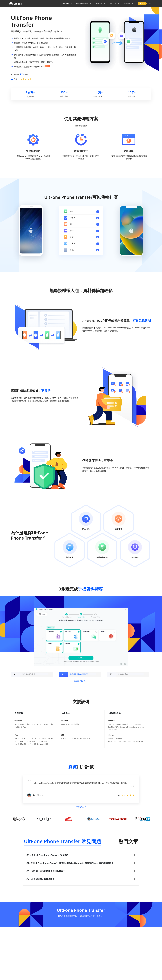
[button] (33, 784)
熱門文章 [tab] (128, 841)
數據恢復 (99, 3)
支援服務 (127, 3)
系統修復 (66, 3)
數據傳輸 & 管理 (82, 3)
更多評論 (81, 807)
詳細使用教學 (81, 681)
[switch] (22, 74)
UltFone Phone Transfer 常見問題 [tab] (63, 841)
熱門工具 (113, 3)
